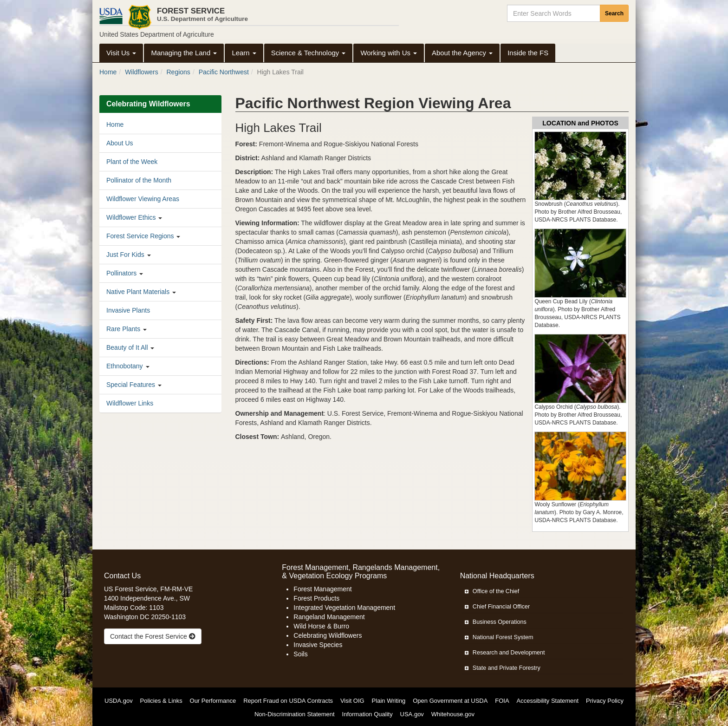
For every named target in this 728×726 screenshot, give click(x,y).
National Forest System (499, 637)
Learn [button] (244, 53)
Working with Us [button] (389, 53)
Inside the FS (528, 53)
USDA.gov (119, 701)
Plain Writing (389, 701)
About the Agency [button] (462, 53)
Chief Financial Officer (497, 607)
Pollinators (121, 273)
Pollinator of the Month (139, 180)
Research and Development (505, 653)
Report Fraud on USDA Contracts (288, 701)
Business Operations (496, 622)
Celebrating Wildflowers (328, 635)
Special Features (131, 385)
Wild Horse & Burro (321, 626)
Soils (300, 654)
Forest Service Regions (140, 236)
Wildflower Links (130, 403)
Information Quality (367, 714)
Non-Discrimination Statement (295, 714)
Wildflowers (142, 72)
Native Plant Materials (138, 292)
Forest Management (322, 589)
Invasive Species (318, 645)
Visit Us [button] (121, 53)
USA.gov (412, 714)
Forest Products (316, 598)
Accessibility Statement (548, 701)
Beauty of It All (127, 347)
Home (108, 72)
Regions (179, 72)
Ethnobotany (125, 366)
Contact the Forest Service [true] (153, 636)
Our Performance (213, 701)
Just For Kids (125, 255)
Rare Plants (123, 329)
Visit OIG (352, 701)
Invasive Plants (128, 310)
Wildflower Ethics (131, 217)
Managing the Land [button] (184, 53)
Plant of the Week (132, 162)
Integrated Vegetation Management (344, 608)
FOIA (502, 701)
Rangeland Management (329, 617)
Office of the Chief (492, 591)
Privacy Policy (605, 701)
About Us (120, 143)
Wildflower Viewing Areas (143, 199)
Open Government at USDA (450, 701)
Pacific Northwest (224, 72)
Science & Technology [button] (309, 53)
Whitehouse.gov (453, 714)
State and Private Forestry (503, 668)
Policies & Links (161, 701)
